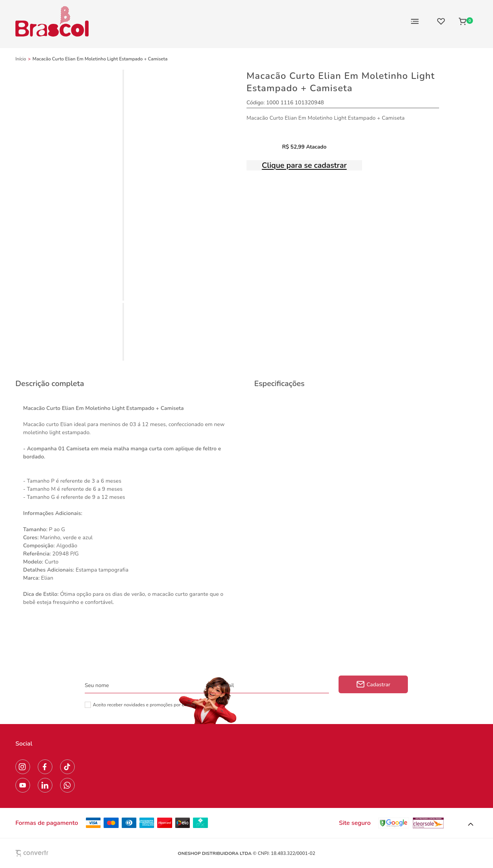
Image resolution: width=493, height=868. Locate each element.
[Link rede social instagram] (23, 767)
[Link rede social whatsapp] (67, 785)
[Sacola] (466, 21)
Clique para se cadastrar (304, 165)
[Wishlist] (441, 21)
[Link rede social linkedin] (45, 785)
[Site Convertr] (50, 853)
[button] (471, 825)
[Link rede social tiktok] (67, 767)
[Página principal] (52, 21)
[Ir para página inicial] (21, 59)
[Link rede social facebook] (45, 767)
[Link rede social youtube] (23, 785)
